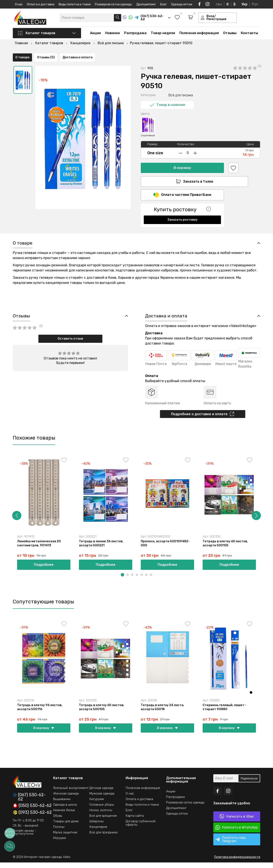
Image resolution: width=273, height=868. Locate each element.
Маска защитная (65, 838)
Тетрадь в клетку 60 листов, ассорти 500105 (226, 548)
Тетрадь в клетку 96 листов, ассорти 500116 (41, 712)
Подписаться (249, 784)
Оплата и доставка (41, 4)
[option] (23, 69)
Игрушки (60, 843)
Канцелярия (98, 832)
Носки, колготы (101, 816)
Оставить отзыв (70, 342)
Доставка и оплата (78, 225)
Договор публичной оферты (141, 828)
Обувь (58, 821)
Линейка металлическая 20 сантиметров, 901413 (40, 548)
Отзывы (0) (46, 225)
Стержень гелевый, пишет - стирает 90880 (225, 712)
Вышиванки (62, 805)
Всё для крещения (103, 821)
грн (219, 4)
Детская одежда (101, 793)
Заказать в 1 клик (182, 171)
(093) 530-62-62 (32, 818)
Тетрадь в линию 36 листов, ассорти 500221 (102, 548)
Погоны (59, 832)
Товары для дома (66, 827)
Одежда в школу (65, 810)
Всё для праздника (103, 838)
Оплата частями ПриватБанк (182, 185)
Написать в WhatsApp (237, 833)
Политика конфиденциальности (237, 863)
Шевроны (97, 827)
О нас (19, 4)
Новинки (113, 34)
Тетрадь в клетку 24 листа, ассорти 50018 (164, 712)
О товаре (22, 225)
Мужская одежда (102, 799)
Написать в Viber (237, 822)
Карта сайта (135, 821)
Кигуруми (97, 805)
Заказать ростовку (182, 209)
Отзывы (230, 34)
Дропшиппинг (146, 4)
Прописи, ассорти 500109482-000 (166, 548)
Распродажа (135, 34)
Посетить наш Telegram (231, 845)
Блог (163, 4)
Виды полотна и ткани (75, 4)
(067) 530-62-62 (29, 802)
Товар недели (163, 34)
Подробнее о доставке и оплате (203, 418)
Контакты (249, 34)
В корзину (182, 157)
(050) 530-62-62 (32, 811)
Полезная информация (199, 34)
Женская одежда (66, 799)
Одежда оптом (182, 4)
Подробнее (44, 569)
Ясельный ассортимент (71, 793)
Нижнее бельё (64, 816)
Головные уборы (102, 810)
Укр (244, 4)
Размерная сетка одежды (113, 4)
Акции (95, 34)
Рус (255, 4)
